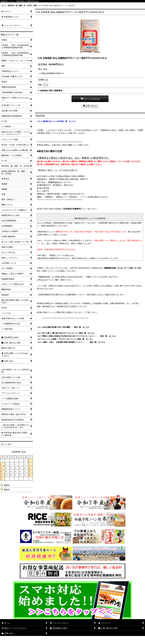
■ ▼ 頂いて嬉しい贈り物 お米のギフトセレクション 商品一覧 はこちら (67, 333)
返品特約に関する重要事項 (50, 91)
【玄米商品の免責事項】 (72, 209)
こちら (69, 277)
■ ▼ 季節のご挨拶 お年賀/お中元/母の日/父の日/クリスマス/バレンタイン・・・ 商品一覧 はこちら (77, 336)
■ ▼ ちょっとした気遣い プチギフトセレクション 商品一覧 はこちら (66, 339)
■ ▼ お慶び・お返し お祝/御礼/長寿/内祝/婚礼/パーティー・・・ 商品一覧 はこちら (72, 342)
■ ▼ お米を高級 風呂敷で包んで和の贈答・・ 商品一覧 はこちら (64, 327)
